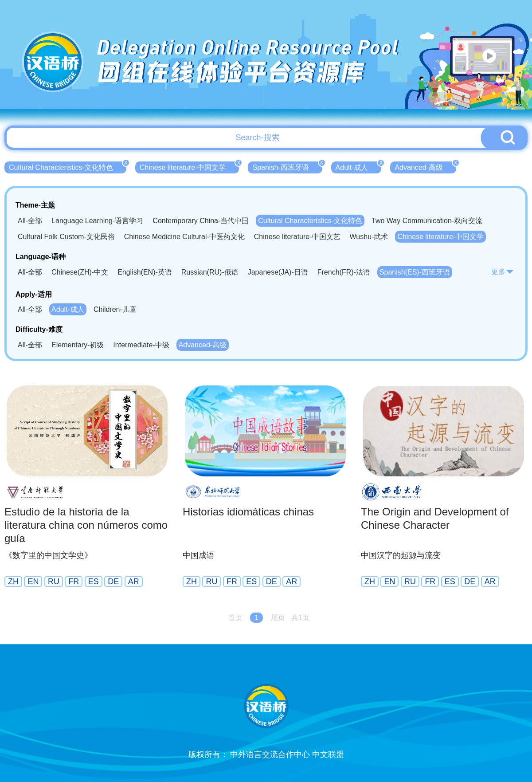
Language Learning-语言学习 (97, 221)
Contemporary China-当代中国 (201, 221)
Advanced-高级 (425, 166)
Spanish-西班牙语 (287, 166)
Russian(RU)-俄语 (210, 272)
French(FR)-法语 (344, 272)
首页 (235, 618)
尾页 (278, 618)
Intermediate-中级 (141, 345)
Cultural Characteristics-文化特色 (68, 166)
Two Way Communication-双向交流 (427, 221)
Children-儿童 (115, 309)
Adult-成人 (359, 166)
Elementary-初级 (78, 345)
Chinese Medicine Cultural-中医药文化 (184, 237)
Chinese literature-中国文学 (190, 166)
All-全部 (30, 221)
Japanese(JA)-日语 (278, 272)
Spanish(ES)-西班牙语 (415, 272)
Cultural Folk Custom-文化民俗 (66, 237)
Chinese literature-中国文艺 (297, 237)
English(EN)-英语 (145, 272)
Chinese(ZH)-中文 (80, 272)
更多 (503, 272)
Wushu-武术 (369, 237)
